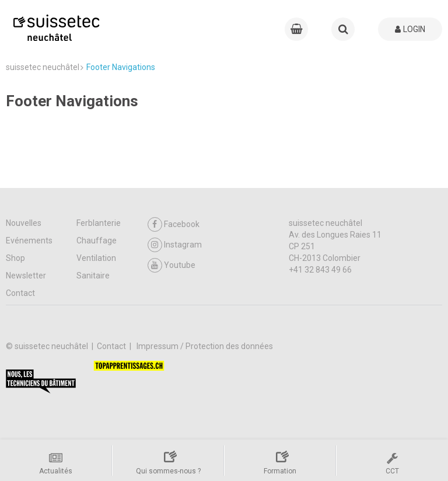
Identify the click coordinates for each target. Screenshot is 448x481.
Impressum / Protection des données (205, 346)
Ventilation (96, 258)
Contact (20, 293)
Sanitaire (93, 276)
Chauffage (97, 240)
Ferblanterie (99, 223)
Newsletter (26, 276)
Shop (15, 258)
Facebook (174, 224)
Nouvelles (24, 223)
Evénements (29, 240)
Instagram (175, 245)
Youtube (171, 265)
